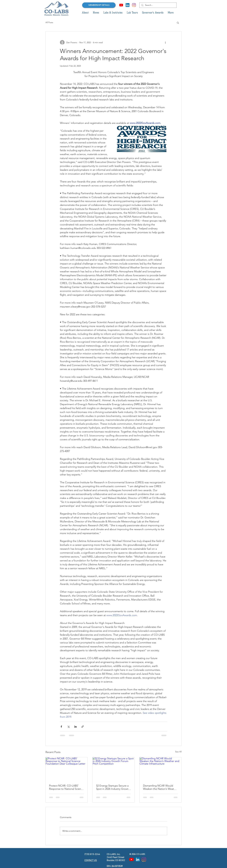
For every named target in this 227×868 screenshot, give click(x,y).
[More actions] (165, 42)
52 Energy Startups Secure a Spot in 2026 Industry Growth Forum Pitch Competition (113, 787)
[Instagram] (134, 5)
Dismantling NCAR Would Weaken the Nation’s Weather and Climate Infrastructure (160, 787)
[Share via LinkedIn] (75, 727)
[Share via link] (83, 727)
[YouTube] (121, 5)
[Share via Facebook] (61, 727)
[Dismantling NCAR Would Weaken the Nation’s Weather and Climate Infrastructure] (160, 769)
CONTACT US (91, 860)
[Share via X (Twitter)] (68, 727)
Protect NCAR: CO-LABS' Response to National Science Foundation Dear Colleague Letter (66, 787)
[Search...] (158, 5)
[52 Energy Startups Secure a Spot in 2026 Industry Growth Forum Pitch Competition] (114, 769)
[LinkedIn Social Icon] (128, 5)
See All (178, 752)
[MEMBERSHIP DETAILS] (99, 5)
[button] (85, 13)
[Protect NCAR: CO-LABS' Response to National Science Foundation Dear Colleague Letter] (67, 769)
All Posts (49, 22)
